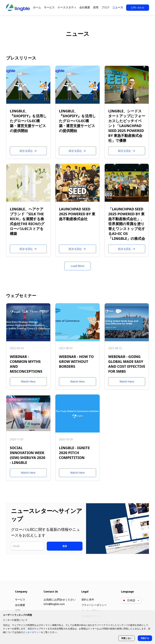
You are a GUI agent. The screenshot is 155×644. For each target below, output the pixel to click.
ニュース (118, 7)
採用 (96, 7)
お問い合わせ (138, 7)
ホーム (37, 7)
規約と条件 (87, 598)
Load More (77, 266)
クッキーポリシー (32, 632)
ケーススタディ (67, 7)
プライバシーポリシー (94, 604)
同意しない (126, 638)
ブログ (105, 7)
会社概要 (85, 7)
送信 (70, 546)
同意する (145, 638)
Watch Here (28, 381)
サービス (49, 7)
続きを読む (28, 151)
